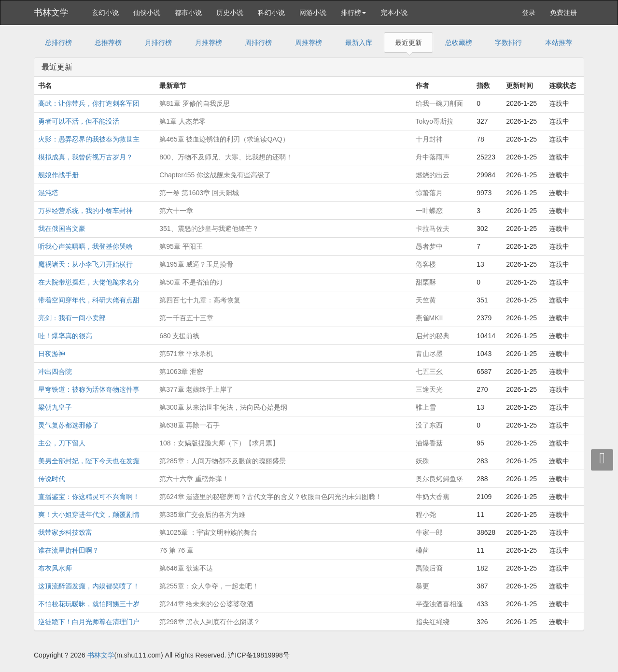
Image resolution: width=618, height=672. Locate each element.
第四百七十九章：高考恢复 (200, 300)
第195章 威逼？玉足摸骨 (196, 264)
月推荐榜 (209, 43)
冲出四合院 (55, 372)
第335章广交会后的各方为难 (202, 515)
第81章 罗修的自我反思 (194, 103)
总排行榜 (58, 43)
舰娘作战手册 (58, 175)
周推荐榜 (309, 43)
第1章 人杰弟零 (183, 121)
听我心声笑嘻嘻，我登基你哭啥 (85, 246)
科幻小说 (271, 13)
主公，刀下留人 (62, 443)
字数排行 (508, 43)
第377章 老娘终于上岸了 (196, 389)
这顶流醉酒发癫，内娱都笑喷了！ (89, 586)
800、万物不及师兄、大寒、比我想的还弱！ (226, 157)
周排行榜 (258, 43)
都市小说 (188, 13)
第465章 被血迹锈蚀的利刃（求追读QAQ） (224, 139)
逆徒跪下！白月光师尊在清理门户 (89, 622)
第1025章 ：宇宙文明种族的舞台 (208, 532)
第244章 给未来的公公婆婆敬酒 (206, 604)
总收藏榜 (459, 43)
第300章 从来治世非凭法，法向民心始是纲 (223, 407)
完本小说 (394, 13)
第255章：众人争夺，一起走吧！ (209, 586)
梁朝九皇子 (55, 407)
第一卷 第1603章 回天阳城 (199, 193)
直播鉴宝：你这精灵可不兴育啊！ (89, 497)
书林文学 (51, 13)
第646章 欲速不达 (186, 568)
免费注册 (563, 13)
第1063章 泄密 (181, 372)
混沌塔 (48, 193)
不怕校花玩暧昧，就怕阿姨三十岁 (89, 604)
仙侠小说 (147, 13)
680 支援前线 (179, 336)
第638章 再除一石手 (190, 425)
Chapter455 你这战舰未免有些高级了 (215, 175)
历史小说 (230, 13)
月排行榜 (158, 43)
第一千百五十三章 (186, 318)
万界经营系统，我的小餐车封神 (85, 211)
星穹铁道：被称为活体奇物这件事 (89, 389)
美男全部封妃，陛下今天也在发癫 (89, 461)
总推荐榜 (108, 43)
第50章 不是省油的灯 (191, 282)
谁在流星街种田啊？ (69, 550)
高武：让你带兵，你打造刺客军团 (89, 103)
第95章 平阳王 (181, 246)
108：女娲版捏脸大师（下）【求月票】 (219, 443)
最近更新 (408, 43)
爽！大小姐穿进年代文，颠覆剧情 (89, 515)
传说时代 (52, 479)
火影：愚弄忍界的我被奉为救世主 (89, 139)
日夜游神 (52, 354)
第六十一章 (176, 211)
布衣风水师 (55, 568)
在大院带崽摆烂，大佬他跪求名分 (89, 282)
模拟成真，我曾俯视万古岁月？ (85, 157)
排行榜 (353, 13)
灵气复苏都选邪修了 (69, 425)
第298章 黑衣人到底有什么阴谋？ (210, 622)
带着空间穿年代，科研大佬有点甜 (89, 300)
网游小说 (313, 13)
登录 (529, 13)
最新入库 (359, 43)
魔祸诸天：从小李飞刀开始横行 (85, 264)
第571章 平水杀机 (186, 354)
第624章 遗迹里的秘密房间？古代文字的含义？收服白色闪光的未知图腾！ (271, 497)
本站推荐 (559, 43)
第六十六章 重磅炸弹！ (194, 479)
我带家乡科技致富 (65, 532)
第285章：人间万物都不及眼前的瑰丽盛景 (222, 461)
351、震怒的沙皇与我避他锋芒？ (209, 229)
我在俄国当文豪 (62, 229)
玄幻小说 (105, 13)
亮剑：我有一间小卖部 (72, 318)
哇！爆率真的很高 (65, 336)
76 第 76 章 (176, 550)
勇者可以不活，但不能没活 (79, 121)
